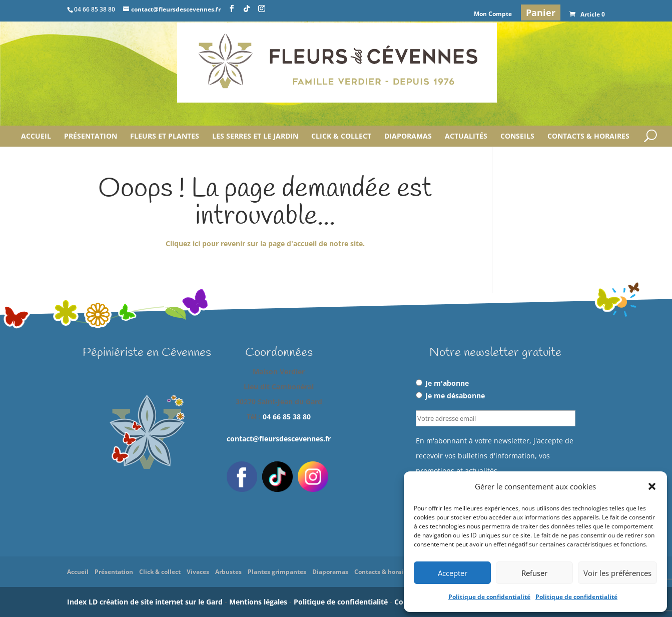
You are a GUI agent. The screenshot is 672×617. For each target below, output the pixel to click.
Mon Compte (493, 15)
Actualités (466, 137)
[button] (652, 486)
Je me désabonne (450, 396)
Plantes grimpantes (277, 572)
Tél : (279, 417)
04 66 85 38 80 (287, 417)
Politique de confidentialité (489, 597)
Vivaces (198, 572)
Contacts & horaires (588, 137)
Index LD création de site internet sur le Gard (145, 602)
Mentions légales (258, 602)
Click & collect (341, 137)
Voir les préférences (617, 573)
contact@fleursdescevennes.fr (279, 439)
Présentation (91, 137)
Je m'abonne (442, 383)
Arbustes (228, 572)
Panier (541, 13)
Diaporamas (408, 137)
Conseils (517, 137)
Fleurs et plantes (165, 137)
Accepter (453, 573)
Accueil (36, 137)
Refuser (534, 573)
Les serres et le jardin (255, 137)
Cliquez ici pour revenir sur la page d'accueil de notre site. (265, 243)
